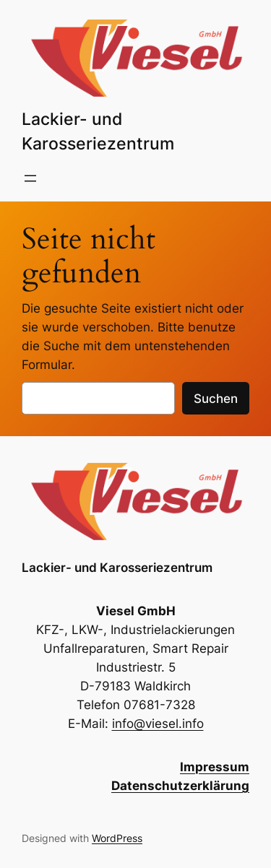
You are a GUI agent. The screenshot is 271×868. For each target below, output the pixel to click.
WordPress (117, 838)
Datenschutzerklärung (180, 786)
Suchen (216, 399)
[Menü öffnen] (30, 178)
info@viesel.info (158, 724)
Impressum (215, 767)
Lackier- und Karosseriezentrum (117, 568)
